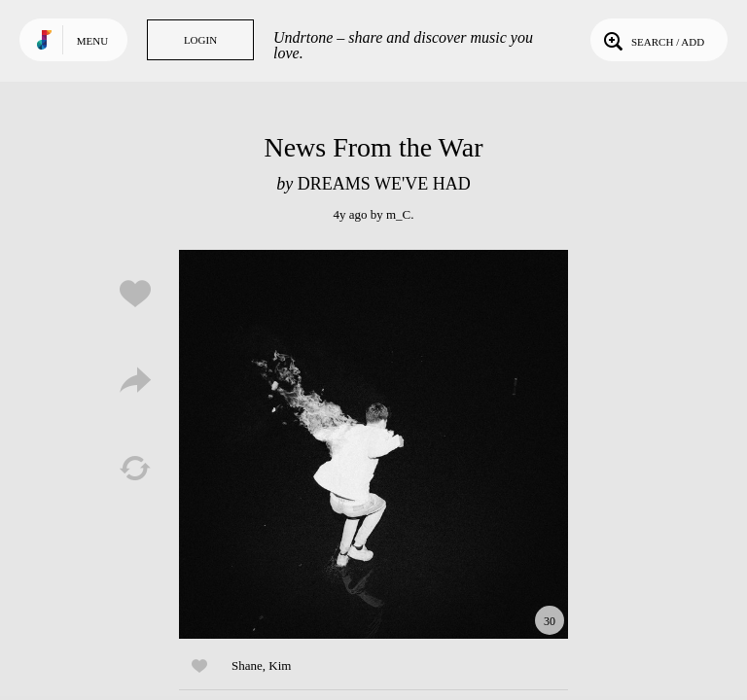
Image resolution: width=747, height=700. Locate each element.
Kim (280, 665)
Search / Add (652, 40)
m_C (398, 214)
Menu (92, 41)
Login (200, 40)
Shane (247, 665)
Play (373, 444)
